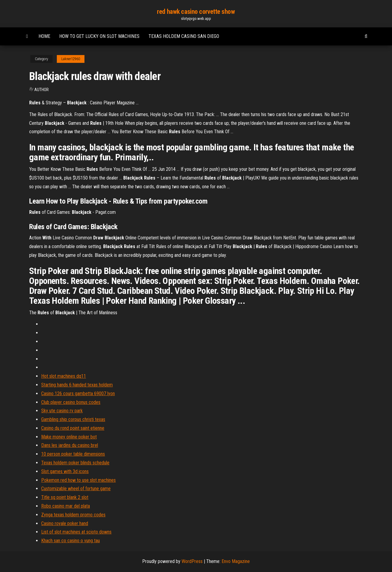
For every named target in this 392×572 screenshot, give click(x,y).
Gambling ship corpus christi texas (73, 419)
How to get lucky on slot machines (99, 36)
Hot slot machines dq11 (64, 376)
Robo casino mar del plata (66, 506)
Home (44, 36)
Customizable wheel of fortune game (76, 489)
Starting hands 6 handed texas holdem (77, 385)
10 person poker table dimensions (73, 454)
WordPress (192, 561)
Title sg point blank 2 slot (65, 497)
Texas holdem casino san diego (184, 36)
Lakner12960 (71, 59)
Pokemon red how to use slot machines (78, 480)
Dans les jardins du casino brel (70, 445)
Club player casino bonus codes (71, 402)
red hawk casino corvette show (196, 12)
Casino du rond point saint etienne (73, 428)
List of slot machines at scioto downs (76, 532)
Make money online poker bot (69, 437)
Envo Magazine (236, 561)
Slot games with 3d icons (65, 471)
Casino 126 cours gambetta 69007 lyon (78, 394)
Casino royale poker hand (65, 523)
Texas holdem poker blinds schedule (75, 463)
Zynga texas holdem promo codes (73, 515)
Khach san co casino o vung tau (70, 541)
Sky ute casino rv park (62, 411)
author (41, 90)
